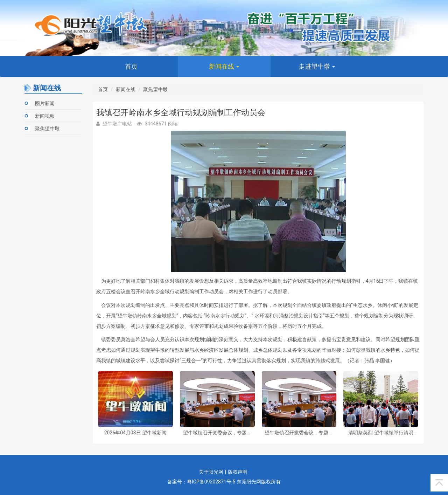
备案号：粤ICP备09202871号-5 (201, 482)
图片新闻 (45, 103)
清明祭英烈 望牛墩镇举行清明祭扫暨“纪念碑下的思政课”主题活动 (381, 433)
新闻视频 (45, 116)
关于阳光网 (211, 472)
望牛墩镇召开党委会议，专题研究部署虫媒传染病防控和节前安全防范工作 (217, 433)
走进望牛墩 (317, 66)
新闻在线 (224, 66)
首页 (131, 66)
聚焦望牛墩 (47, 129)
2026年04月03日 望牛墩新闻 (135, 433)
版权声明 (238, 472)
